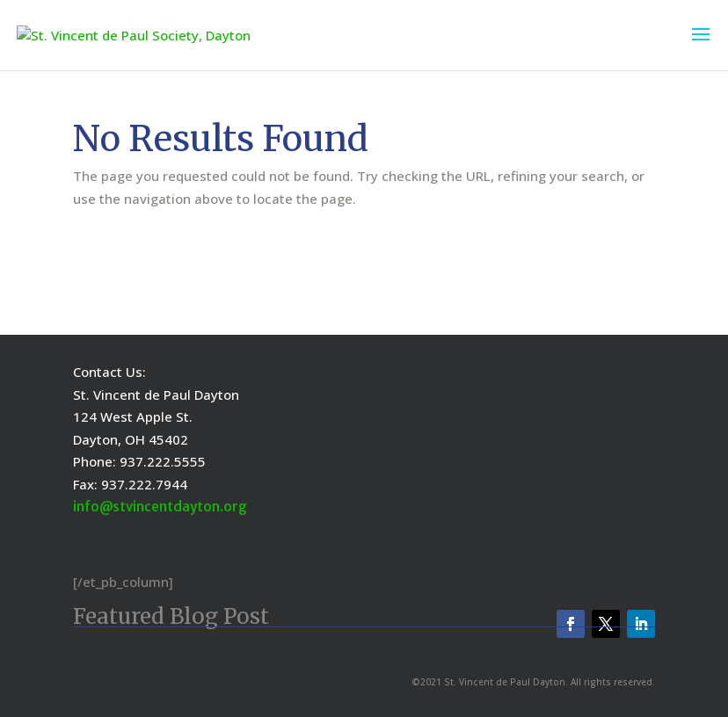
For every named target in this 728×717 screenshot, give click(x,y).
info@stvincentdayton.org (160, 507)
